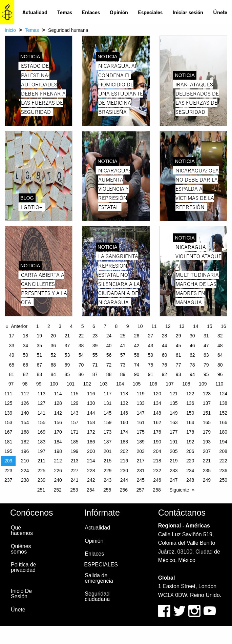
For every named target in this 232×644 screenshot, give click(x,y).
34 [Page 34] (26, 346)
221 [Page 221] (207, 461)
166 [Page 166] (223, 422)
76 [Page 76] (165, 365)
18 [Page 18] (26, 336)
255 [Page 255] (107, 490)
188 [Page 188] (124, 442)
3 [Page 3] (60, 326)
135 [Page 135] (174, 403)
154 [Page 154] (25, 422)
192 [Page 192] (190, 442)
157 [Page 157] (74, 422)
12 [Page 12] (168, 326)
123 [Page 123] (207, 394)
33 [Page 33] (12, 346)
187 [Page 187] (108, 442)
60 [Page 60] (165, 355)
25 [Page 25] (123, 336)
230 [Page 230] (124, 471)
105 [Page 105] (137, 384)
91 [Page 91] (151, 374)
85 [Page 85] (67, 374)
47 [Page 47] (206, 346)
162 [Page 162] (157, 422)
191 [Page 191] (174, 442)
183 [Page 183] (41, 442)
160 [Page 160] (124, 422)
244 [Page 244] (124, 480)
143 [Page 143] (74, 413)
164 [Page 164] (190, 422)
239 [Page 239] (41, 480)
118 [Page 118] (124, 394)
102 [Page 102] (87, 384)
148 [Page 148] (157, 413)
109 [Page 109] (203, 384)
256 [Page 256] (124, 490)
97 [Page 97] (11, 384)
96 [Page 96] (220, 374)
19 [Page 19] (40, 336)
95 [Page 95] (206, 374)
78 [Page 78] (192, 365)
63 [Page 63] (206, 355)
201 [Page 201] (108, 451)
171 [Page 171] (74, 432)
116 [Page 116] (91, 394)
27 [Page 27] (151, 336)
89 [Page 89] (123, 374)
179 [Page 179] (207, 432)
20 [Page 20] (54, 336)
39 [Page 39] (95, 346)
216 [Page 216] (124, 461)
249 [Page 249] (207, 480)
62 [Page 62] (192, 355)
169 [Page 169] (41, 432)
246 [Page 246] (157, 480)
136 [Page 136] (190, 403)
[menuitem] (35, 12)
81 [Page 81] (12, 374)
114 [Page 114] (58, 394)
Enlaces (91, 12)
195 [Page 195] (8, 451)
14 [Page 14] (196, 326)
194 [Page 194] (223, 442)
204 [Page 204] (157, 451)
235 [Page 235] (207, 471)
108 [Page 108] (186, 384)
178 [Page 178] (190, 432)
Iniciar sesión (188, 12)
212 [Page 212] (58, 461)
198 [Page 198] (58, 451)
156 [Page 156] (58, 422)
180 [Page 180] (223, 432)
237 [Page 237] (8, 480)
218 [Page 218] (157, 461)
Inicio (10, 30)
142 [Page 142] (58, 413)
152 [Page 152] (223, 413)
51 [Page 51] (40, 355)
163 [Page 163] (174, 422)
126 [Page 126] (25, 403)
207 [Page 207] (207, 451)
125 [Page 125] (8, 403)
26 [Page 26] (137, 336)
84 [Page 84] (54, 374)
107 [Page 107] (170, 384)
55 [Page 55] (95, 355)
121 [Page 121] (174, 394)
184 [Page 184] (58, 442)
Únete (220, 12)
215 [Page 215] (108, 461)
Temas (65, 12)
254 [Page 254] (91, 490)
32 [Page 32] (220, 336)
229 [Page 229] (108, 471)
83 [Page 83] (40, 374)
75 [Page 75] (151, 365)
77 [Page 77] (178, 365)
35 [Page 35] (40, 346)
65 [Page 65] (12, 365)
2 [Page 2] (49, 326)
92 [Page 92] (165, 374)
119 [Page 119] (141, 394)
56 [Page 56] (109, 355)
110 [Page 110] (219, 384)
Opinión (119, 12)
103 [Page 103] (103, 384)
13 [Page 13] (182, 326)
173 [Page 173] (108, 432)
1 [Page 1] (38, 326)
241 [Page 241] (74, 480)
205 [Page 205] (174, 451)
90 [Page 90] (137, 374)
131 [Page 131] (108, 403)
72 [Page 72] (109, 365)
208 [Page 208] (223, 451)
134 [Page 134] (157, 403)
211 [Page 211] (41, 461)
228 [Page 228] (91, 471)
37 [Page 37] (67, 346)
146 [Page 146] (124, 413)
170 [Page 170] (58, 432)
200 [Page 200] (91, 451)
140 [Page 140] (25, 413)
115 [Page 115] (74, 394)
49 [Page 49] (12, 355)
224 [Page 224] (25, 471)
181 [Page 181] (8, 442)
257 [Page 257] (140, 490)
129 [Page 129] (74, 403)
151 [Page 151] (207, 413)
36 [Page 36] (54, 346)
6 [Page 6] (94, 326)
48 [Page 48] (220, 346)
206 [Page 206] (190, 451)
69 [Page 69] (67, 365)
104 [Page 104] (120, 384)
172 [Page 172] (91, 432)
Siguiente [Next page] (179, 490)
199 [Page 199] (74, 451)
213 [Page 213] (74, 461)
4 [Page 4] (71, 326)
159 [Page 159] (108, 422)
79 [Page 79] (206, 365)
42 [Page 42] (137, 346)
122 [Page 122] (190, 394)
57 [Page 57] (123, 355)
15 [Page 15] (210, 326)
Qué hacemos (22, 530)
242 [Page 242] (91, 480)
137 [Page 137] (207, 403)
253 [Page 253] (74, 490)
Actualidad (35, 12)
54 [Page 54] (81, 355)
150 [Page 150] (190, 413)
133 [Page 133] (141, 403)
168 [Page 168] (25, 432)
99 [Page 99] (39, 384)
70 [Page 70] (81, 365)
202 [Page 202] (124, 451)
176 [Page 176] (157, 432)
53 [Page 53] (67, 355)
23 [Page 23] (95, 336)
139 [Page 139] (8, 413)
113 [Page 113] (41, 394)
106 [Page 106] (153, 384)
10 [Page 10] (140, 326)
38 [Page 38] (81, 346)
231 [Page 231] (141, 471)
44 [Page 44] (165, 346)
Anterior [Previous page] (19, 326)
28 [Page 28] (165, 336)
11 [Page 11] (154, 326)
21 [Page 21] (67, 336)
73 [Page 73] (123, 365)
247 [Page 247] (174, 480)
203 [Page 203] (141, 451)
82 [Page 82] (26, 374)
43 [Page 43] (151, 346)
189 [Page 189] (141, 442)
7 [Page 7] (105, 326)
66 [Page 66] (26, 365)
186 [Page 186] (91, 442)
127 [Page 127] (41, 403)
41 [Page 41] (123, 346)
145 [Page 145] (108, 413)
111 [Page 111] (8, 394)
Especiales (150, 12)
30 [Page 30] (192, 336)
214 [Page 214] (91, 461)
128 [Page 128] (58, 403)
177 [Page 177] (174, 432)
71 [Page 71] (95, 365)
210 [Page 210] (25, 461)
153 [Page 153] (8, 422)
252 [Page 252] (57, 490)
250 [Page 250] (223, 480)
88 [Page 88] (109, 374)
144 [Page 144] (91, 413)
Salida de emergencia (99, 578)
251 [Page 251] (41, 490)
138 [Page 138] (223, 403)
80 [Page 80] (220, 365)
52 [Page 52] (54, 355)
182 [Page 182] (25, 442)
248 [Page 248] (190, 480)
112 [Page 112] (25, 394)
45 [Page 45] (178, 346)
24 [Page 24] (109, 336)
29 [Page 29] (178, 336)
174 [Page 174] (124, 432)
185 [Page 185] (74, 442)
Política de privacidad (24, 567)
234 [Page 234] (190, 471)
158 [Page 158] (91, 422)
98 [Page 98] (25, 384)
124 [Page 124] (223, 394)
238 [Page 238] (25, 480)
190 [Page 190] (157, 442)
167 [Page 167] (8, 432)
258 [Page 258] (157, 490)
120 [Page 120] (157, 394)
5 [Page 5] (83, 326)
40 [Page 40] (109, 346)
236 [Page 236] (223, 471)
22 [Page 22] (81, 336)
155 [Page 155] (41, 422)
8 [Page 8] (116, 326)
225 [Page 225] (41, 471)
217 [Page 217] (141, 461)
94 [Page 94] (192, 374)
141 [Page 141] (41, 413)
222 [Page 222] (223, 461)
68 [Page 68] (54, 365)
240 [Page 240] (58, 480)
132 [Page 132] (124, 403)
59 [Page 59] (151, 355)
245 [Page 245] (141, 480)
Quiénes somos (21, 549)
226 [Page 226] (58, 471)
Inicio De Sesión (21, 594)
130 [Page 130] (91, 403)
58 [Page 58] (137, 355)
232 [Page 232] (157, 471)
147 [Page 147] (141, 413)
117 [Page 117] (108, 394)
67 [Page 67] (40, 365)
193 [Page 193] (207, 442)
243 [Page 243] (108, 480)
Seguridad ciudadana (97, 596)
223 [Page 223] (8, 471)
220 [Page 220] (190, 461)
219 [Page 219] (174, 461)
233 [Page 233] (174, 471)
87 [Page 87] (95, 374)
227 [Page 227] (74, 471)
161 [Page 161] (141, 422)
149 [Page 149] (174, 413)
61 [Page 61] (178, 355)
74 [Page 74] (137, 365)
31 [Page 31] (206, 336)
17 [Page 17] (12, 336)
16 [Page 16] (224, 326)
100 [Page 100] (54, 384)
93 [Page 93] (178, 374)
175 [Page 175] (141, 432)
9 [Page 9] (128, 326)
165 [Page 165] (207, 422)
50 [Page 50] (26, 355)
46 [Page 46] (192, 346)
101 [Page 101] (71, 384)
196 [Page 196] (25, 451)
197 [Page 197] (41, 451)
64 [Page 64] (220, 355)
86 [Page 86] (81, 374)
